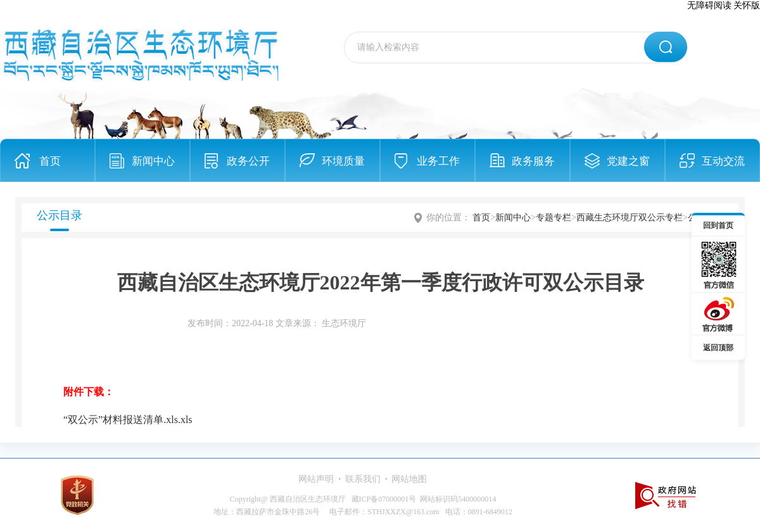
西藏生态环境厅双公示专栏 (630, 218)
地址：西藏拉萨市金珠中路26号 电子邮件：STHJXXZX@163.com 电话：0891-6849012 (363, 512)
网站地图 (409, 479)
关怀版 (747, 5)
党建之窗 (628, 161)
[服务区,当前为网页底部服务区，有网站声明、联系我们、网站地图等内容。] (380, 495)
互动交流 (723, 161)
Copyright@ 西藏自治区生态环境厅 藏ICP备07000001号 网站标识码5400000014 (363, 499)
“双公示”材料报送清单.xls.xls (128, 420)
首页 (50, 161)
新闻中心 (153, 161)
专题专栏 (554, 218)
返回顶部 (718, 348)
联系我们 (363, 479)
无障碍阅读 (709, 5)
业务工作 (438, 161)
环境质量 (343, 161)
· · (363, 479)
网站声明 (316, 479)
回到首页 (718, 225)
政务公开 (248, 161)
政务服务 (533, 161)
